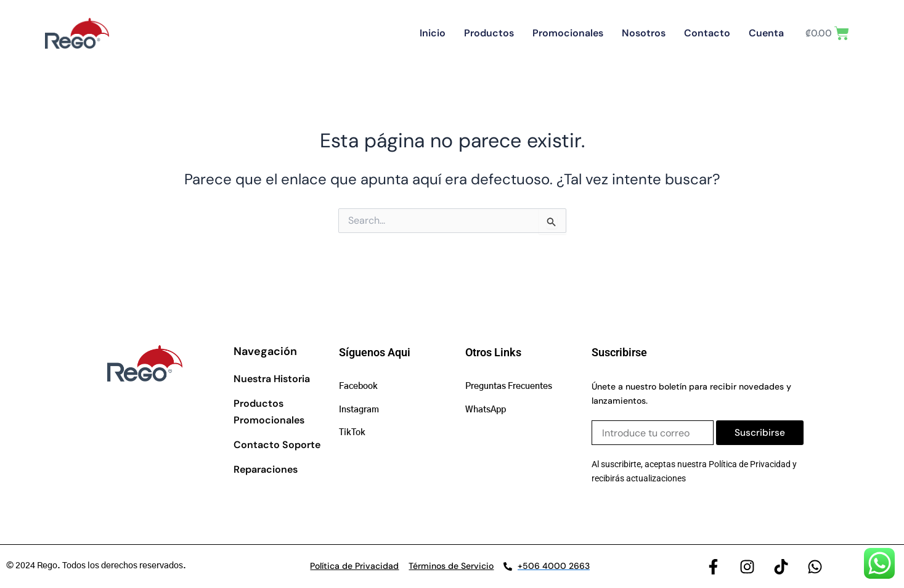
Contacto (719, 33)
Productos (501, 33)
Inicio (445, 33)
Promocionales (580, 33)
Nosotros (656, 33)
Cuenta (779, 33)
